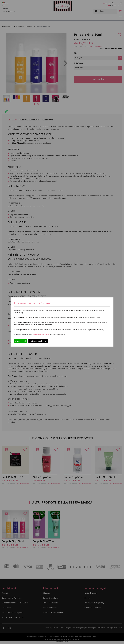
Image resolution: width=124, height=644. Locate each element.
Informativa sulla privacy (41, 335)
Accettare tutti (21, 341)
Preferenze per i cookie (38, 341)
